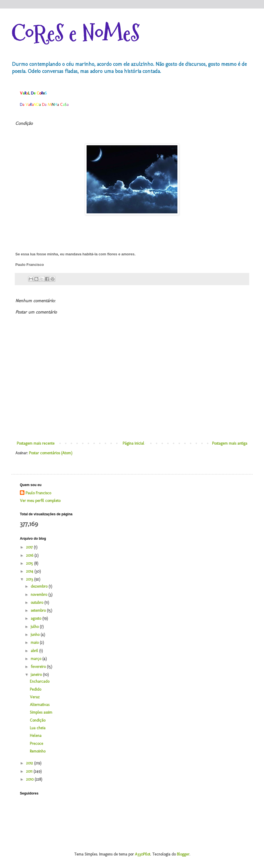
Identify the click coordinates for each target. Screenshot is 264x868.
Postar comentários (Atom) (51, 453)
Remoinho (38, 751)
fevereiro (39, 667)
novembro (39, 595)
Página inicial (133, 443)
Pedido (35, 689)
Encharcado (40, 681)
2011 (30, 771)
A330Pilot (143, 854)
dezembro (40, 586)
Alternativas (40, 705)
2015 (30, 563)
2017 (30, 547)
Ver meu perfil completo (40, 501)
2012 (30, 763)
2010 (30, 779)
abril (35, 651)
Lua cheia (38, 728)
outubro (37, 603)
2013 (30, 579)
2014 (30, 571)
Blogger (183, 854)
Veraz (35, 697)
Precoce (36, 744)
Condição (38, 720)
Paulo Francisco (38, 493)
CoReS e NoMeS (76, 33)
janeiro (37, 675)
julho (35, 627)
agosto (36, 618)
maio (35, 643)
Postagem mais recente (36, 443)
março (36, 659)
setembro (39, 610)
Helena (36, 736)
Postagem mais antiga (230, 443)
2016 (30, 555)
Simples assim (41, 712)
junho (36, 635)
